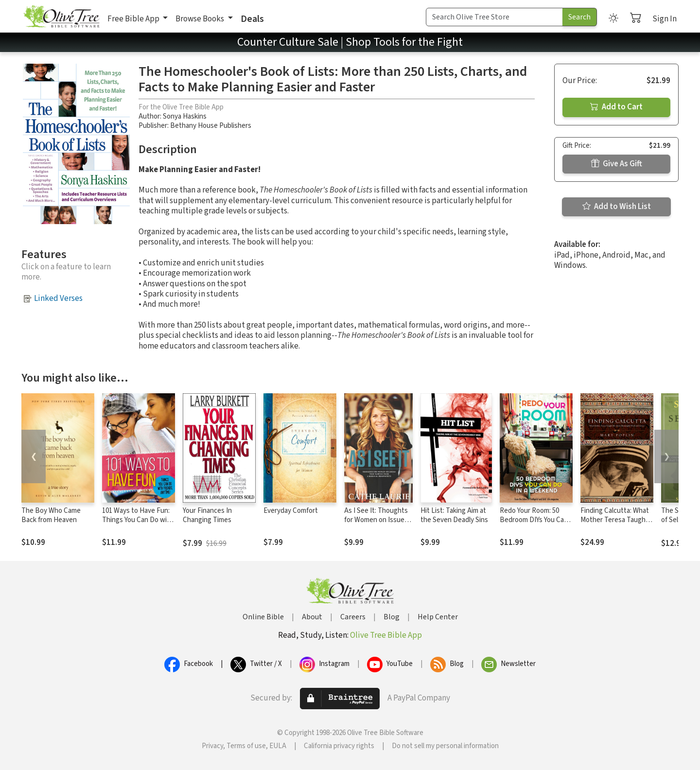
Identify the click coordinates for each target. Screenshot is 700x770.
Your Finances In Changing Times (207, 515)
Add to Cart (616, 107)
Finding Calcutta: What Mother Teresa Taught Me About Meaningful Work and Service (615, 525)
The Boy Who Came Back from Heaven (51, 515)
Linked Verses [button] (58, 298)
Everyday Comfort (291, 511)
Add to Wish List (617, 207)
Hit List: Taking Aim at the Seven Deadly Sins (454, 515)
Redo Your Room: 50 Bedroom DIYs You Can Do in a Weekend (534, 520)
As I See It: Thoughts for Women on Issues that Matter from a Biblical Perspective (376, 525)
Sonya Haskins (185, 116)
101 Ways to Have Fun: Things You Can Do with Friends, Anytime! (138, 520)
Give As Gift (617, 164)
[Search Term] (494, 17)
